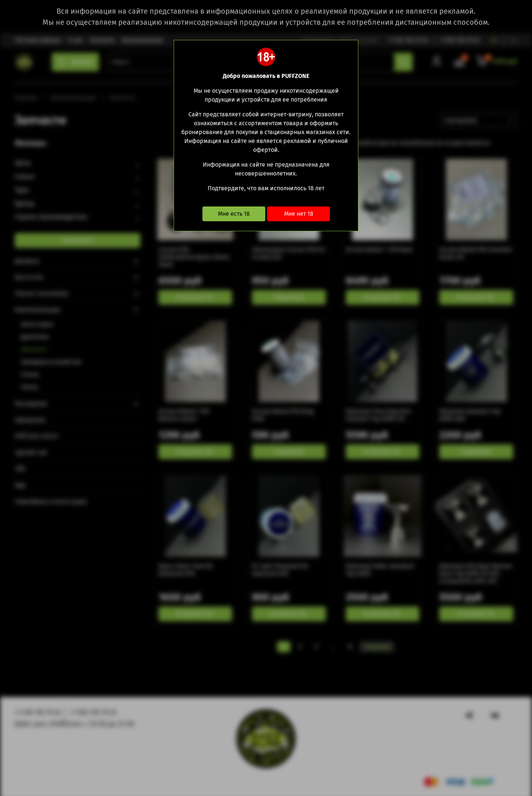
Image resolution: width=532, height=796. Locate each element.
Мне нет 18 (299, 214)
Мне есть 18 (234, 214)
